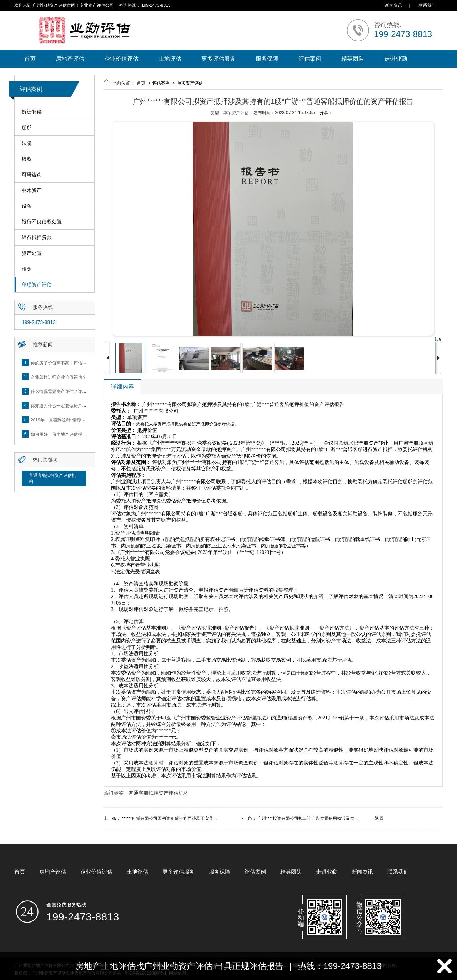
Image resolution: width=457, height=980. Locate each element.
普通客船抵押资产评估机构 (52, 478)
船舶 (27, 128)
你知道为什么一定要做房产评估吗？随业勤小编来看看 (82, 405)
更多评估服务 (219, 59)
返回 (379, 818)
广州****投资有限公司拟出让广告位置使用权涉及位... (308, 818)
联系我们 (427, 5)
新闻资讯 (393, 5)
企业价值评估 (121, 59)
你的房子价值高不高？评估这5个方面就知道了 (75, 363)
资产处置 (32, 253)
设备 (27, 206)
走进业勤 (396, 59)
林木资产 (32, 190)
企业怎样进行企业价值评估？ (59, 377)
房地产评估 (70, 59)
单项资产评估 (37, 285)
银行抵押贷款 (37, 238)
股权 (27, 159)
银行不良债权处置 (42, 222)
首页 (30, 59)
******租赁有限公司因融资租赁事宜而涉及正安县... (169, 818)
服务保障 (267, 59)
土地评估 (170, 59)
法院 (27, 143)
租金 (27, 269)
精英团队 (353, 59)
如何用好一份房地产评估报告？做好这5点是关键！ (79, 434)
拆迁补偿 (32, 112)
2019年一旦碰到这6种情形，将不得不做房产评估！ (79, 420)
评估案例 (310, 59)
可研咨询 (32, 175)
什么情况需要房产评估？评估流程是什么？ (71, 391)
